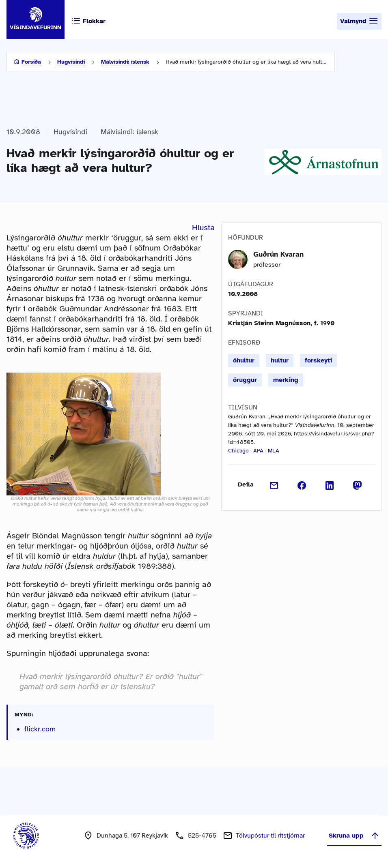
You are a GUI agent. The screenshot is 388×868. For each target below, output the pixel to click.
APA (258, 451)
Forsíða (31, 62)
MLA (274, 451)
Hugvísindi (71, 62)
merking (286, 380)
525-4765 (202, 836)
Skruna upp (354, 836)
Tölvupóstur (270, 836)
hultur (280, 360)
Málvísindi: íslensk (125, 62)
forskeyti (318, 360)
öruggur (245, 380)
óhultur (244, 360)
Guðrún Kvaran (278, 254)
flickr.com (40, 729)
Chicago (238, 451)
